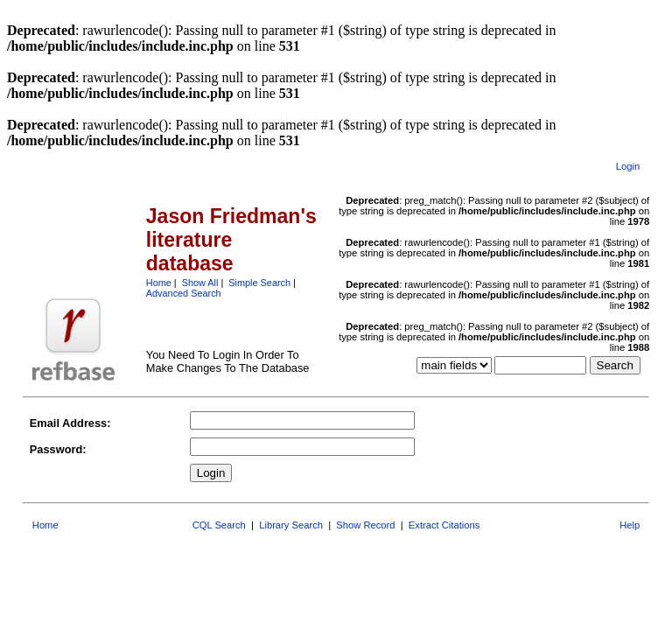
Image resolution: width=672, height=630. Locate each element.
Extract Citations (444, 525)
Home (159, 283)
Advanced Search (184, 293)
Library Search (291, 525)
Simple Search (259, 283)
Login (628, 166)
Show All (200, 283)
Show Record (365, 525)
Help (630, 525)
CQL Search (219, 525)
